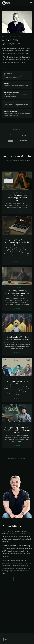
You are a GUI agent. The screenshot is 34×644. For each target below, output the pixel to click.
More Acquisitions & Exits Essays (17, 459)
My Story (8, 579)
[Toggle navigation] (31, 3)
